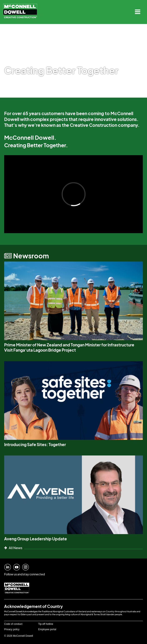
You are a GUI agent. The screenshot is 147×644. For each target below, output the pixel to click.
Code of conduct (13, 624)
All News (13, 548)
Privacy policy (12, 629)
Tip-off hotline (46, 624)
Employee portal (47, 629)
